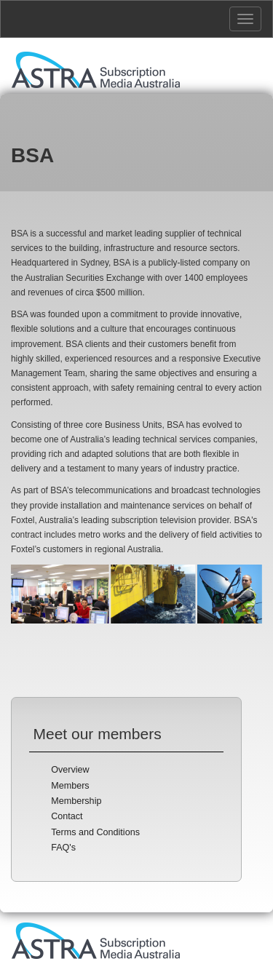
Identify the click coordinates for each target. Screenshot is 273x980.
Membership (76, 801)
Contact (67, 816)
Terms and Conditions (95, 832)
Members (70, 786)
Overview (70, 770)
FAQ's (63, 848)
